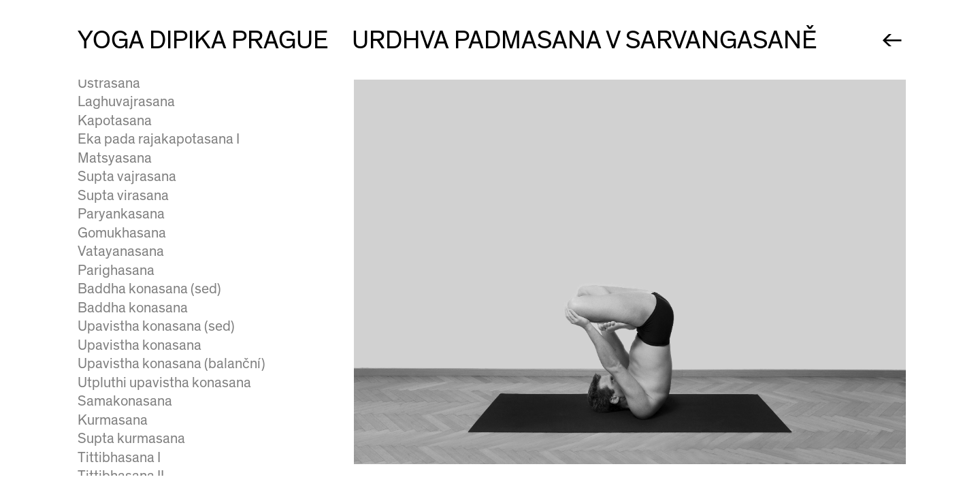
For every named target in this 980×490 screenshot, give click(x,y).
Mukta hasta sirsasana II (151, 455)
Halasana (107, 137)
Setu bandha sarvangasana (161, 268)
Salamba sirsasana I (138, 324)
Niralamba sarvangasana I (157, 81)
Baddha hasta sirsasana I (154, 380)
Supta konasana (127, 118)
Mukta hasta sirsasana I (149, 436)
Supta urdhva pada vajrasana (166, 193)
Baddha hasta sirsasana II (156, 398)
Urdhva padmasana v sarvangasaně (186, 212)
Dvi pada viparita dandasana (164, 473)
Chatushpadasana (133, 249)
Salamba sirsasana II (140, 343)
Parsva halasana (128, 156)
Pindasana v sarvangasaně (159, 230)
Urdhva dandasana (135, 287)
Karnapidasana (124, 175)
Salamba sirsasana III (142, 362)
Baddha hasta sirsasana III (157, 418)
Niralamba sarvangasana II (159, 100)
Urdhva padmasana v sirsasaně (173, 305)
